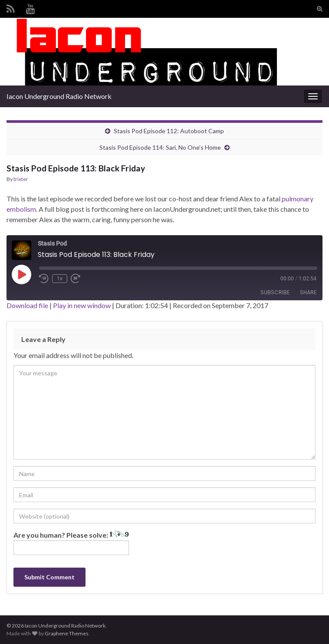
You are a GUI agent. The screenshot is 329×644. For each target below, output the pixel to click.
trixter (21, 179)
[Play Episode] (21, 274)
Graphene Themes (67, 633)
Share (308, 292)
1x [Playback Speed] (60, 279)
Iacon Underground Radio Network (59, 96)
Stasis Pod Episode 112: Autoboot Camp (169, 131)
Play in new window (82, 305)
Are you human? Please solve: (71, 543)
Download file (27, 305)
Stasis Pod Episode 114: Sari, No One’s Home (160, 147)
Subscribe (275, 292)
